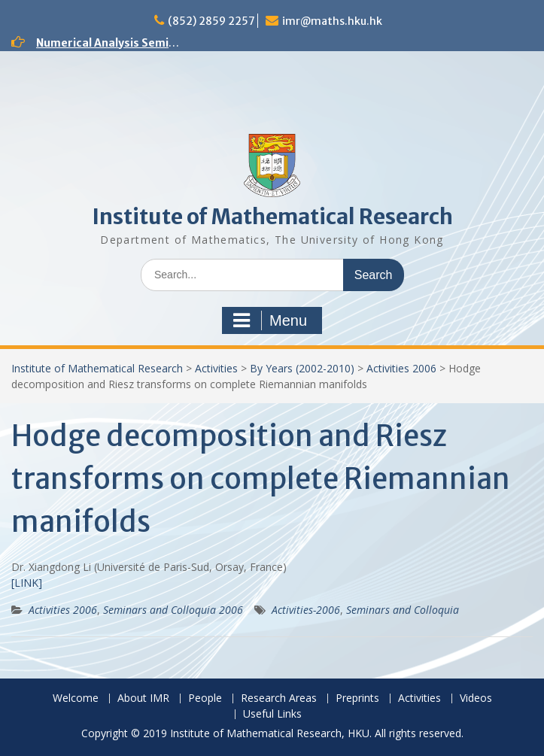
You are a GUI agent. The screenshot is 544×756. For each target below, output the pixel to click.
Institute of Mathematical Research (272, 217)
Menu (270, 320)
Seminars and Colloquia (403, 610)
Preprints (357, 698)
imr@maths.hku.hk (332, 21)
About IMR (143, 698)
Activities (216, 368)
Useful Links (272, 714)
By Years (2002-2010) (302, 368)
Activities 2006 (401, 368)
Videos (476, 698)
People (205, 698)
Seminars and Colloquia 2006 (173, 610)
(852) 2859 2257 (211, 21)
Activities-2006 (306, 610)
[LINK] (27, 583)
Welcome (76, 698)
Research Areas (279, 698)
